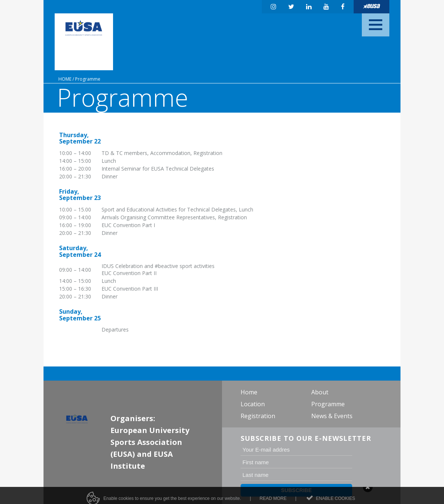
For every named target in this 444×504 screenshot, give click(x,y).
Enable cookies (336, 501)
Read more (273, 501)
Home (65, 79)
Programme (88, 79)
